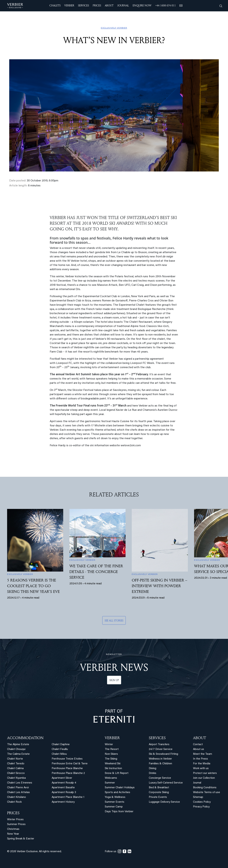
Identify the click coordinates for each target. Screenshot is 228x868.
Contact (198, 745)
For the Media (202, 764)
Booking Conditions (205, 788)
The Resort (112, 749)
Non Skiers (111, 754)
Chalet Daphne (61, 745)
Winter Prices (15, 820)
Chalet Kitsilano (17, 797)
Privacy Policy (201, 807)
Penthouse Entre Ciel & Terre (70, 764)
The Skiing (111, 759)
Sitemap (198, 797)
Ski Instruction (113, 769)
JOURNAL (123, 5)
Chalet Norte (15, 759)
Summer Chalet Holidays (120, 788)
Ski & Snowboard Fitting (163, 754)
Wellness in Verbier (160, 759)
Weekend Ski (113, 764)
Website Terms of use (207, 792)
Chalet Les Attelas (18, 792)
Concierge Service (160, 778)
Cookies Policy (202, 802)
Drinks (153, 773)
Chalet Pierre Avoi (18, 788)
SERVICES (157, 738)
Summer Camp (114, 807)
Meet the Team (203, 754)
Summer (110, 783)
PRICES (13, 813)
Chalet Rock (14, 802)
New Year (13, 834)
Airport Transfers (159, 745)
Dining (153, 769)
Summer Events (115, 802)
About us (199, 749)
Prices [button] (97, 5)
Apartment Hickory (63, 802)
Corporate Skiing (159, 792)
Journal (197, 783)
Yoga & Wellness (115, 797)
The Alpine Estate (18, 745)
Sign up (114, 680)
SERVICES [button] (83, 5)
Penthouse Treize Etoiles (67, 759)
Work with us (201, 769)
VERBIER (112, 738)
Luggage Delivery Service (164, 802)
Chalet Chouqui (16, 749)
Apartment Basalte (63, 788)
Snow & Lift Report (117, 773)
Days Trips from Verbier (119, 812)
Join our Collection (204, 778)
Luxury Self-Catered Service (166, 783)
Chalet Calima (15, 769)
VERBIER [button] (69, 5)
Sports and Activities (117, 792)
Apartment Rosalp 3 (64, 792)
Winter (109, 745)
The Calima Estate (18, 754)
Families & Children (160, 764)
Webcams (111, 778)
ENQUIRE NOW (142, 5)
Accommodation (25, 738)
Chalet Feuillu (60, 749)
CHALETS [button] (55, 5)
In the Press (200, 759)
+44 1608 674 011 (165, 5)
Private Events (158, 797)
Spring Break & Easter (21, 839)
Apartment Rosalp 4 (64, 783)
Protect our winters (205, 773)
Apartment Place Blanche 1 (68, 797)
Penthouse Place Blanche (67, 769)
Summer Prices (16, 824)
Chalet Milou (59, 754)
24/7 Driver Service (161, 749)
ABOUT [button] (109, 5)
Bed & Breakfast (159, 788)
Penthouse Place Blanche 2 (68, 773)
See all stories (114, 620)
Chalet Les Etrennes (20, 783)
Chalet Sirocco (16, 773)
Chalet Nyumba (16, 778)
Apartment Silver (62, 778)
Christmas (13, 829)
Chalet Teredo (16, 764)
